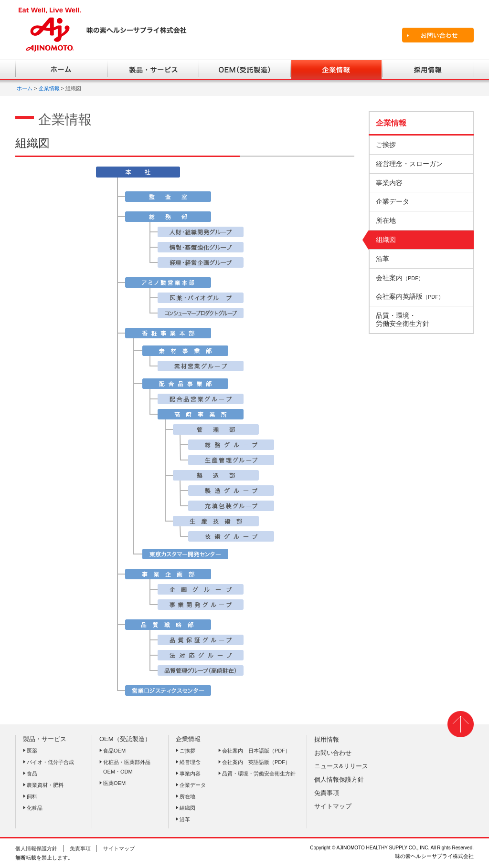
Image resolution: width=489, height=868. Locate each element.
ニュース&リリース (341, 766)
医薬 (32, 751)
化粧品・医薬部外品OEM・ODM (127, 767)
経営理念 (190, 762)
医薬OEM (114, 783)
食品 (32, 774)
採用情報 (327, 739)
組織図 (187, 808)
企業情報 (49, 88)
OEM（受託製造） (125, 739)
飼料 (32, 796)
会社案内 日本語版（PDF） (256, 751)
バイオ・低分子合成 (50, 762)
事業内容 (190, 774)
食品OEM (114, 751)
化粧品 (35, 808)
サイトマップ (333, 806)
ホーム (25, 88)
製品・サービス (45, 739)
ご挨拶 (187, 751)
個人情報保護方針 (339, 779)
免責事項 (327, 793)
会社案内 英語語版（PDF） (256, 762)
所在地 (187, 796)
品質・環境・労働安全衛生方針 (259, 774)
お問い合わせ (333, 753)
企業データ (193, 785)
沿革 (185, 819)
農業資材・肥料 (45, 785)
